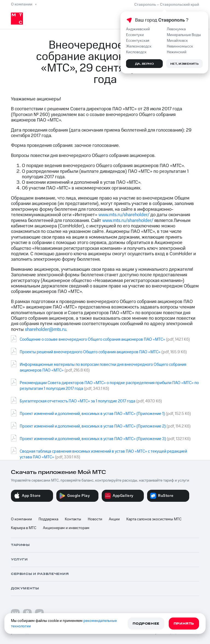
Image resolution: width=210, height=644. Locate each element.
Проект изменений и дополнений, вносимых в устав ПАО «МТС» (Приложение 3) (93, 439)
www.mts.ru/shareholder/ (124, 215)
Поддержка (48, 519)
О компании (21, 519)
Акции (114, 519)
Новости (95, 519)
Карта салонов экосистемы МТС (154, 519)
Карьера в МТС (24, 528)
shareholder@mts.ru (46, 330)
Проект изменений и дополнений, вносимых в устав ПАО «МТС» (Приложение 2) (93, 426)
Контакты (73, 519)
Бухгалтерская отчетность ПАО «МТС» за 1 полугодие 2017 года (78, 401)
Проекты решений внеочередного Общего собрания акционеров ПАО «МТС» (90, 352)
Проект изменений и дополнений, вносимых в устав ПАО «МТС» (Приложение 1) (92, 414)
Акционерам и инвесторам (66, 528)
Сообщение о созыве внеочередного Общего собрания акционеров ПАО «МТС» (92, 339)
